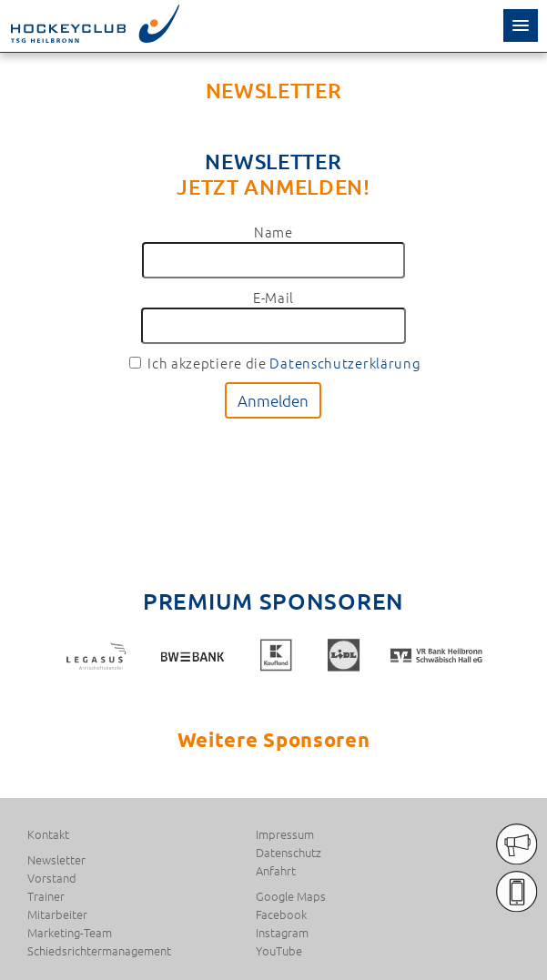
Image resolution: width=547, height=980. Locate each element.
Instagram (282, 933)
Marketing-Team (70, 933)
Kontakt (48, 834)
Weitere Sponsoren (274, 739)
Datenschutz (289, 853)
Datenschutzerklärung (345, 363)
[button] (521, 25)
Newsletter (56, 860)
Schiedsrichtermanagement (99, 951)
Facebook (281, 914)
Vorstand (52, 878)
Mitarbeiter (57, 914)
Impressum (285, 834)
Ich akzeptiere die (275, 363)
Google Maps (291, 896)
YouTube (279, 951)
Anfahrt (276, 871)
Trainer (46, 896)
